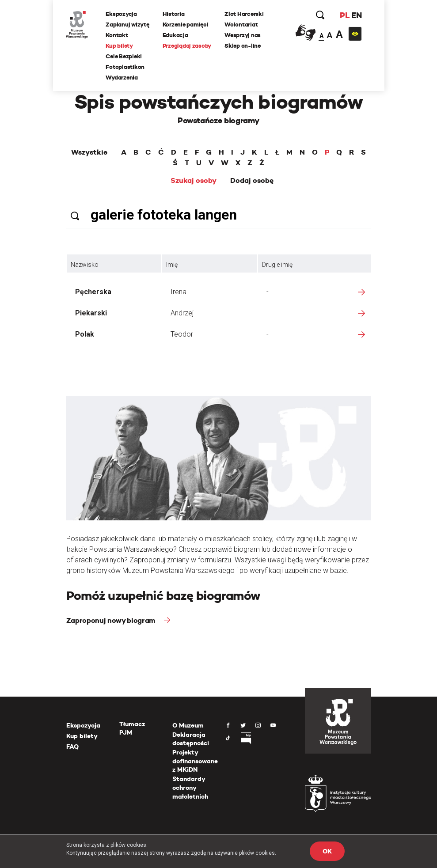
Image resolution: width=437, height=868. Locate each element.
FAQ (72, 747)
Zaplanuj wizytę (128, 25)
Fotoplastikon (125, 67)
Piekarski (91, 313)
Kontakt (117, 35)
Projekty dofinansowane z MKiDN (195, 761)
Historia (174, 14)
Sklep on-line (243, 46)
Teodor (182, 334)
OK (327, 851)
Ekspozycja (122, 14)
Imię (172, 265)
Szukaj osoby (194, 181)
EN (356, 15)
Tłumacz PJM (132, 728)
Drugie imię (277, 265)
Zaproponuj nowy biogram (112, 620)
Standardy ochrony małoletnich (190, 787)
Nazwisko (85, 265)
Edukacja (175, 35)
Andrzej (182, 313)
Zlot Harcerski (244, 14)
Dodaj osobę (252, 181)
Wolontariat (241, 25)
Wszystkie (89, 152)
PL (345, 15)
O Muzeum (188, 725)
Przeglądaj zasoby (187, 46)
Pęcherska (93, 292)
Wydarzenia (122, 78)
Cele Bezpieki (124, 56)
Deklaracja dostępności (191, 739)
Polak (85, 334)
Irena (179, 292)
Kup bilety (120, 46)
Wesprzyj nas (243, 35)
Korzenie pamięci (186, 25)
